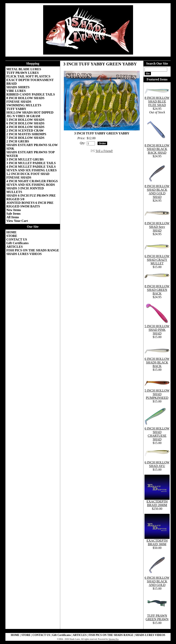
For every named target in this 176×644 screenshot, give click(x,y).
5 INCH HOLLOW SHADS (25, 120)
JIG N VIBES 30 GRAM (23, 116)
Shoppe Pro (113, 639)
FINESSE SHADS (19, 102)
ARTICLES (15, 247)
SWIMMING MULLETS (24, 105)
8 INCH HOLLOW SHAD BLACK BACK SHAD (157, 149)
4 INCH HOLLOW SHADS (25, 127)
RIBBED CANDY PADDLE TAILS (31, 94)
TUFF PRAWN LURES (23, 73)
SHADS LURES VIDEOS (24, 254)
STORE (12, 236)
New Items (14, 210)
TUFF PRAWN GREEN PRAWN (157, 617)
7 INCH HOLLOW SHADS (25, 138)
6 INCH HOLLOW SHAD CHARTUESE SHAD (157, 434)
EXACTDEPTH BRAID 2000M (157, 503)
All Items (13, 217)
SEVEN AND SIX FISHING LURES (32, 170)
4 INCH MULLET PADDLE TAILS (31, 167)
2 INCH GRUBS (18, 141)
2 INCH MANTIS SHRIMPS (26, 134)
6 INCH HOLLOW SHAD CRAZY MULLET (157, 260)
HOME (12, 232)
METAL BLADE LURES (24, 69)
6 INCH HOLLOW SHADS (25, 123)
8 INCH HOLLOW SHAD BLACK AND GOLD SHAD (157, 191)
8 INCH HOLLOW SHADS (25, 98)
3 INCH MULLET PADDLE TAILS (31, 163)
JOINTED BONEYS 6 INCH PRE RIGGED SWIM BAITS (30, 205)
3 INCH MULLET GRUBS (25, 159)
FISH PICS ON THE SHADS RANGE (33, 250)
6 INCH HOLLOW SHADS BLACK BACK (157, 362)
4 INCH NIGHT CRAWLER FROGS (32, 181)
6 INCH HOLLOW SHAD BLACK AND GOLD (157, 581)
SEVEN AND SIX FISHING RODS (31, 185)
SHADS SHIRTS (18, 87)
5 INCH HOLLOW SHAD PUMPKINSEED (157, 394)
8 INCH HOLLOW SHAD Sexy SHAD (157, 227)
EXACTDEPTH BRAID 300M (157, 542)
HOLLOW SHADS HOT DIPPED (30, 112)
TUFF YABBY (16, 109)
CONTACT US (17, 239)
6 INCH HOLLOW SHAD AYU (157, 464)
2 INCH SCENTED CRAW (25, 131)
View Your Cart (17, 221)
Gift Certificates (18, 243)
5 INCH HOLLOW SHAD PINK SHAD (157, 330)
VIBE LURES (16, 91)
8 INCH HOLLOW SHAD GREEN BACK (157, 290)
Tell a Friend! (104, 151)
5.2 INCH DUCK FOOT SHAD (28, 174)
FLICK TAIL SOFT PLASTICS (28, 76)
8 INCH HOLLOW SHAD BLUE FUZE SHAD (157, 101)
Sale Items (14, 214)
